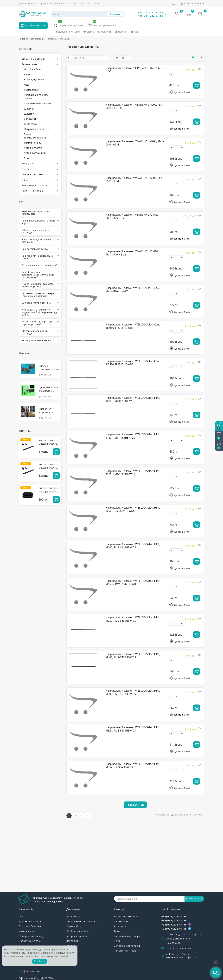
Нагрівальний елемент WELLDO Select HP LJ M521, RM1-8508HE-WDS (133, 729)
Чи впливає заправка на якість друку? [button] (40, 222)
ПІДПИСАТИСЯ (194, 899)
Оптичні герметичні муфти (49, 368)
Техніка (26, 169)
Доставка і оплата (29, 4)
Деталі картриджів (35, 153)
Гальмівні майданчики (37, 103)
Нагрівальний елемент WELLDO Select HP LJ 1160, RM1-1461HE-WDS (133, 436)
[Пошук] (115, 14)
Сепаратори (31, 119)
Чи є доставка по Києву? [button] (40, 249)
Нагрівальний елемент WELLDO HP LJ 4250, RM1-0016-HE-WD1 (133, 290)
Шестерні (30, 109)
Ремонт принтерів (102, 24)
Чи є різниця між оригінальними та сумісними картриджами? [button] (40, 275)
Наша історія (92, 4)
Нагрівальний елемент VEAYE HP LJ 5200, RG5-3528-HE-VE (134, 179)
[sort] (90, 58)
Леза (27, 85)
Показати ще (135, 805)
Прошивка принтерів (67, 32)
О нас (22, 916)
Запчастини (29, 64)
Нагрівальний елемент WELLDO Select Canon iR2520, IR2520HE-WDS (134, 363)
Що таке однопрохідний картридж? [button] (40, 332)
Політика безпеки (30, 926)
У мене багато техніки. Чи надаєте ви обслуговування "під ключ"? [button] (40, 312)
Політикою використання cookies (52, 956)
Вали (27, 74)
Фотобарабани (33, 69)
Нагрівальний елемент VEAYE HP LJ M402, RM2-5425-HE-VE (132, 216)
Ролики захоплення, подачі (36, 96)
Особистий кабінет (192, 4)
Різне (27, 158)
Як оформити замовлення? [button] (40, 340)
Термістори (31, 124)
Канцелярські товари (34, 174)
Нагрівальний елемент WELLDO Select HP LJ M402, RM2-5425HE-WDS (133, 656)
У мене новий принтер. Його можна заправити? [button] (40, 285)
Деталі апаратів (33, 148)
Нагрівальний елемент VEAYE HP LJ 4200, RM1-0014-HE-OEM (135, 106)
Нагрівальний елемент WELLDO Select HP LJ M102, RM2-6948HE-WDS (133, 546)
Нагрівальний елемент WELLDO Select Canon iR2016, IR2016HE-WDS (134, 326)
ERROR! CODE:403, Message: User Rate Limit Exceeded (49, 444)
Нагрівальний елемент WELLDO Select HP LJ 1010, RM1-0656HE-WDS (133, 399)
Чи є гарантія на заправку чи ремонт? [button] (40, 257)
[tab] (40, 213)
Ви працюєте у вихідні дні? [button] (40, 303)
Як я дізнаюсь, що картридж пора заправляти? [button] (40, 323)
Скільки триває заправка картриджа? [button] (40, 231)
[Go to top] (216, 963)
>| (88, 816)
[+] (182, 74)
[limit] (126, 58)
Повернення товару (31, 936)
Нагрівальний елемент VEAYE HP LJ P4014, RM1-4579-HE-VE (132, 253)
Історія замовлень (78, 936)
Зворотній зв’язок (30, 941)
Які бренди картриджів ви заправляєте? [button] (40, 213)
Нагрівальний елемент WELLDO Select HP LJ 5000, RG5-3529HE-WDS (133, 509)
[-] (171, 74)
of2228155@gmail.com (180, 948)
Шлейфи (29, 114)
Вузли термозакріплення (35, 136)
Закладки (72, 941)
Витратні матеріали (33, 59)
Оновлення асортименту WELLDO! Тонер (47, 412)
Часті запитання (75, 4)
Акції (135, 32)
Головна (24, 39)
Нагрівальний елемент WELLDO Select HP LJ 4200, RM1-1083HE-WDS (133, 473)
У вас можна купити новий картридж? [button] (40, 241)
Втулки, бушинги (34, 79)
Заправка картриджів (70, 25)
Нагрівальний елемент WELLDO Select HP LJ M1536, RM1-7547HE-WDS (133, 582)
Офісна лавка (26, 978)
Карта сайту (74, 926)
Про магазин (46, 4)
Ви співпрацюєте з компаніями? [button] (40, 265)
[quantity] (177, 74)
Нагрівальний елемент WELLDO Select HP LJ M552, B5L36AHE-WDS (133, 766)
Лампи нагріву (33, 143)
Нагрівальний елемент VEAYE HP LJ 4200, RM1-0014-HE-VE (135, 143)
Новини (121, 32)
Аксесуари (28, 163)
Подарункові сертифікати (82, 921)
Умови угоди (27, 931)
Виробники (73, 916)
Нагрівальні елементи (37, 129)
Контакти (60, 4)
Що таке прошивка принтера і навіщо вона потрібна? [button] (40, 295)
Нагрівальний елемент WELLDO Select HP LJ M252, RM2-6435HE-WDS (133, 619)
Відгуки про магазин (97, 32)
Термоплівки (32, 90)
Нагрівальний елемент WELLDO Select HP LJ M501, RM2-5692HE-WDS (133, 692)
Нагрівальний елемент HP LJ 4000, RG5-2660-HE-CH (134, 70)
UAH (175, 4)
